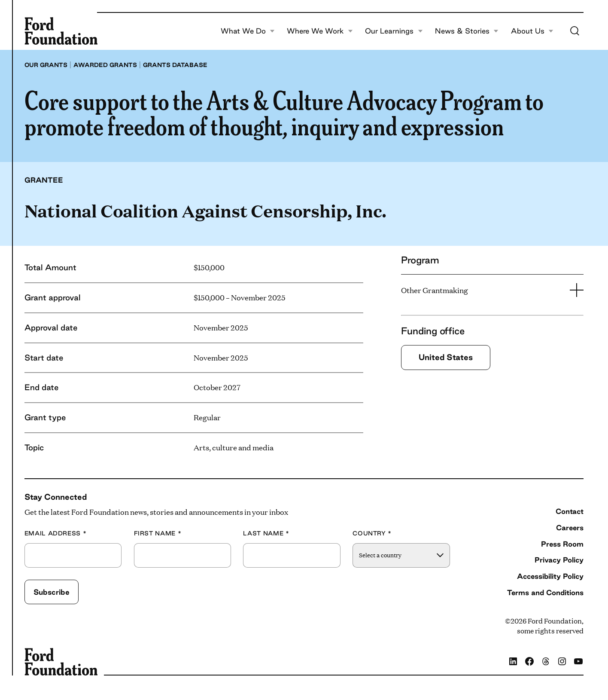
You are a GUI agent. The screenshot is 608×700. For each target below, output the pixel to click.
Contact (570, 511)
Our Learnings (394, 31)
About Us (532, 31)
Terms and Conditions (545, 592)
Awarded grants (105, 65)
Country (372, 533)
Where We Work (320, 31)
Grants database (175, 65)
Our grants (46, 65)
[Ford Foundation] (61, 31)
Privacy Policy (559, 560)
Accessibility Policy (550, 576)
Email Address (56, 533)
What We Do (248, 31)
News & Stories (467, 31)
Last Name (266, 533)
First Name (158, 533)
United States (446, 357)
